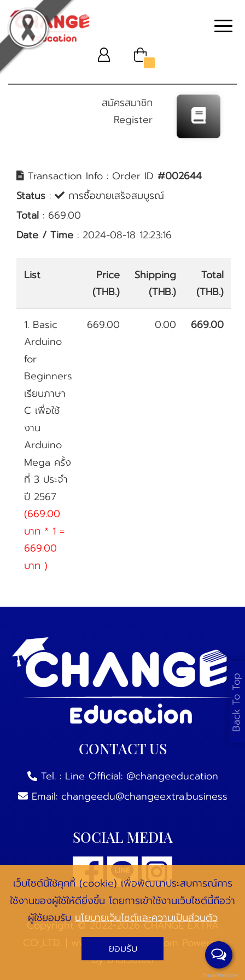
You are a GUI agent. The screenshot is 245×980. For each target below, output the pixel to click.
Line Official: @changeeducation (142, 776)
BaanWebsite (219, 975)
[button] (104, 54)
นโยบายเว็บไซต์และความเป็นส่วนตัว (146, 918)
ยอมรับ (123, 948)
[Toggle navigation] (223, 27)
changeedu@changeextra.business (144, 796)
